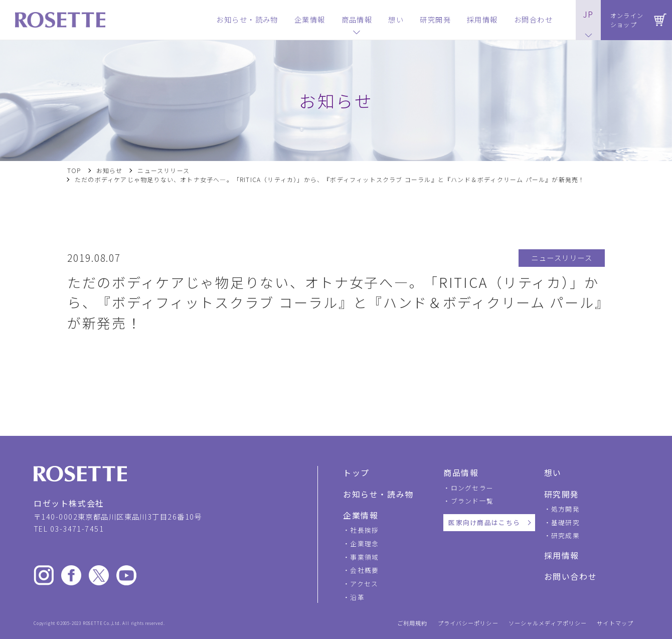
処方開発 (565, 509)
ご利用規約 (412, 623)
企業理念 (364, 543)
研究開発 (562, 494)
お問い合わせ (571, 576)
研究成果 (565, 535)
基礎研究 (565, 522)
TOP (74, 171)
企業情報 (361, 515)
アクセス (364, 584)
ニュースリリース (163, 171)
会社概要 (364, 570)
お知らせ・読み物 (378, 494)
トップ (356, 472)
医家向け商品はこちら (484, 522)
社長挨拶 (364, 530)
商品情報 (461, 472)
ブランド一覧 (472, 501)
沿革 (357, 597)
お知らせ (110, 171)
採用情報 (562, 555)
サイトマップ (615, 623)
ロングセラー (472, 488)
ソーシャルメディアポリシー (548, 623)
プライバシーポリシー (468, 623)
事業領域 (364, 557)
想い (553, 472)
